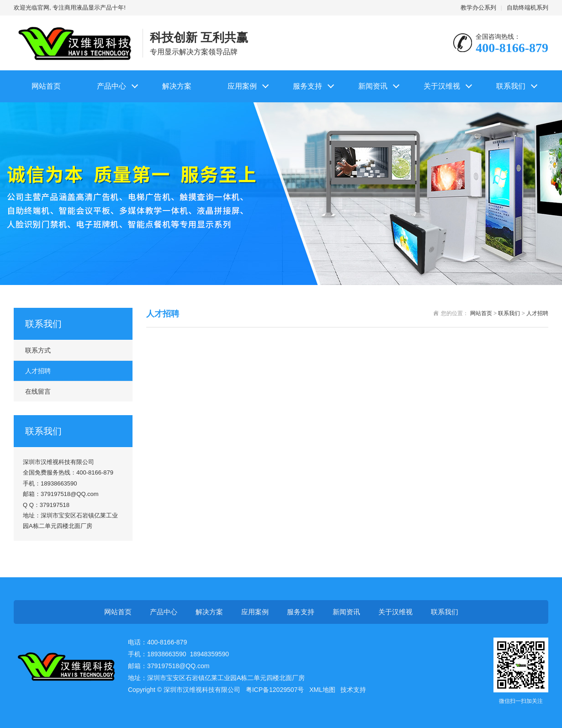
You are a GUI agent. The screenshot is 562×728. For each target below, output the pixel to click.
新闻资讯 (373, 86)
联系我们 (511, 86)
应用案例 (242, 86)
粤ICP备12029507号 (275, 690)
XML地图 (322, 690)
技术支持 (353, 690)
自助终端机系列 (528, 8)
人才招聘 (38, 371)
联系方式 (38, 350)
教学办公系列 (478, 8)
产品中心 (111, 86)
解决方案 (177, 86)
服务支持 (308, 86)
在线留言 (38, 391)
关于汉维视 (442, 86)
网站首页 (46, 86)
